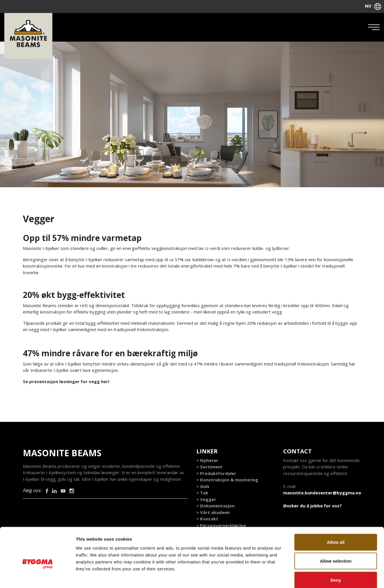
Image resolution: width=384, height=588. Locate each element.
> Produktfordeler (216, 474)
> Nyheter (207, 461)
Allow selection (336, 531)
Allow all (336, 512)
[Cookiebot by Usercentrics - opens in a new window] (37, 577)
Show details (303, 577)
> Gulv (203, 487)
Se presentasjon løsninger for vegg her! (67, 382)
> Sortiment (209, 467)
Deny (336, 550)
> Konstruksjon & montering (227, 480)
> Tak (202, 493)
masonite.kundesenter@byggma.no (322, 493)
